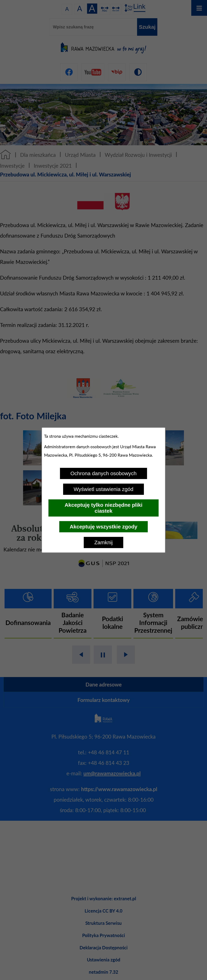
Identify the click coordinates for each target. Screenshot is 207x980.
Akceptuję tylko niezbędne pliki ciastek (103, 508)
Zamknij (103, 542)
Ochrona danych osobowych (104, 473)
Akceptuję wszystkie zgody (104, 527)
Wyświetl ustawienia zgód (103, 489)
